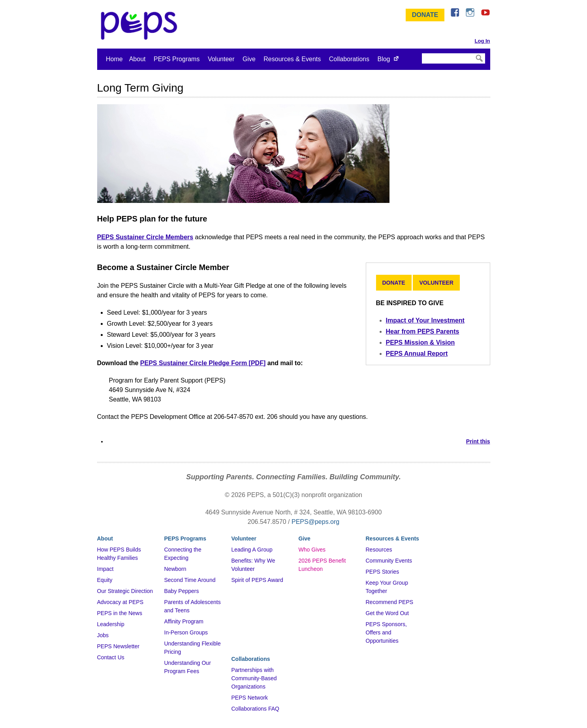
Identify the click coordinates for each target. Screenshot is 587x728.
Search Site (421, 53)
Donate (425, 15)
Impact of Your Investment (425, 320)
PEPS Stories (383, 572)
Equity (105, 580)
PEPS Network (250, 698)
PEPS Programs (177, 59)
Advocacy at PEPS (120, 602)
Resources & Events (292, 59)
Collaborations (349, 59)
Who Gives (312, 550)
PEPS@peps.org (315, 522)
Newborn (175, 569)
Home (114, 59)
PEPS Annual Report (417, 354)
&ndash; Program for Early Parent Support (141, 26)
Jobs (103, 635)
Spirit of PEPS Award (257, 580)
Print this (478, 441)
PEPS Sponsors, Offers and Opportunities (386, 632)
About (137, 59)
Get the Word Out (387, 613)
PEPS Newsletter (118, 646)
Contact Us (111, 657)
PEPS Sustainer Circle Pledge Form (194, 363)
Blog (384, 59)
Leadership (111, 624)
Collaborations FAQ (255, 709)
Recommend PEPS (390, 602)
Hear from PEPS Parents (423, 331)
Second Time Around (190, 580)
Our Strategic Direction (125, 591)
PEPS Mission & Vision (420, 342)
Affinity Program (184, 621)
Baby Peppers (182, 591)
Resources (379, 550)
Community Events (389, 561)
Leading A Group (252, 550)
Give (249, 59)
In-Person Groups (186, 632)
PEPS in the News (120, 613)
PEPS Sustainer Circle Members (145, 237)
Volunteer (221, 59)
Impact (105, 569)
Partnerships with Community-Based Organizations (254, 678)
